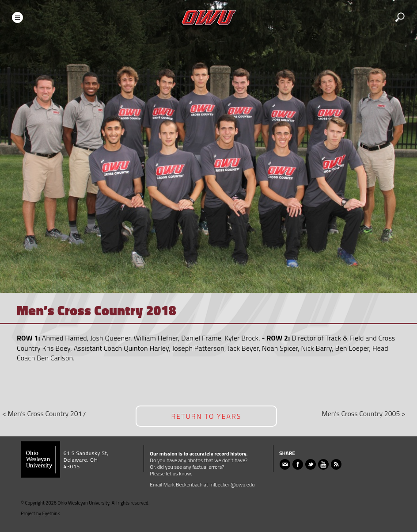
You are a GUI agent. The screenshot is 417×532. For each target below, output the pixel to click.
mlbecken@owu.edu (232, 484)
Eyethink (51, 513)
